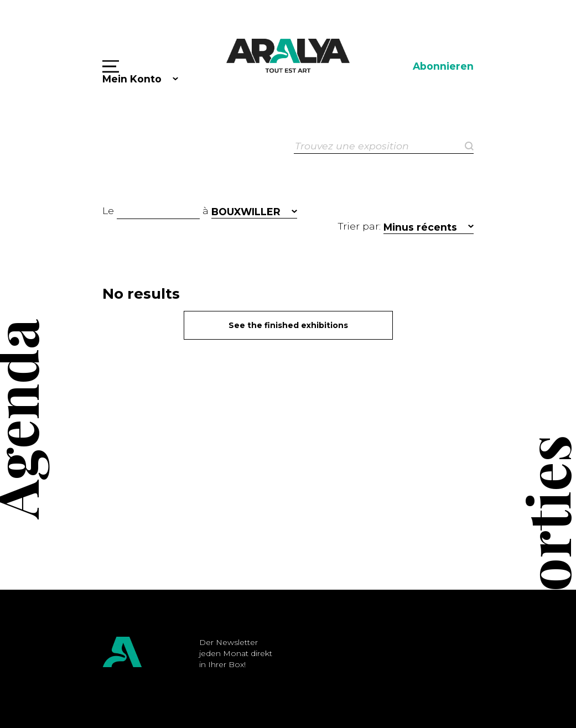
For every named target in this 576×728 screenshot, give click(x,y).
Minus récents (420, 227)
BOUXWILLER (246, 212)
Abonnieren (443, 66)
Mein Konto (132, 79)
